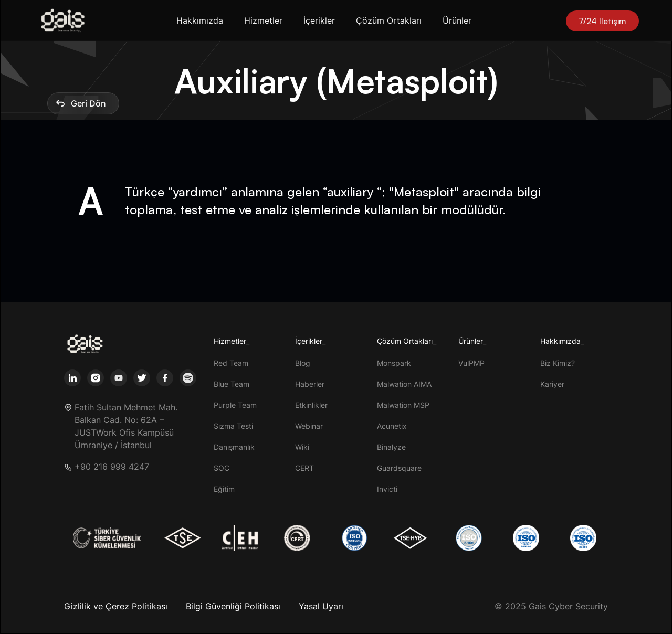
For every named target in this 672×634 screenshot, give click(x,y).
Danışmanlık (234, 447)
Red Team (231, 363)
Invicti (387, 489)
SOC (222, 468)
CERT (304, 468)
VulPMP (471, 363)
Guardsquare (399, 468)
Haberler (310, 384)
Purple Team (235, 405)
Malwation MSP (403, 405)
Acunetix (392, 426)
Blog (303, 363)
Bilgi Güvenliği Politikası (233, 606)
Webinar (309, 426)
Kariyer (552, 384)
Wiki (302, 447)
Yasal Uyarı (321, 606)
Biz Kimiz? (558, 363)
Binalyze (391, 447)
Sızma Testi (233, 426)
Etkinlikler (311, 405)
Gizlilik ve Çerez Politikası (116, 606)
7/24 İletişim (602, 21)
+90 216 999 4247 (112, 467)
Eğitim (224, 489)
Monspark (394, 363)
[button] (202, 21)
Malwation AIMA (404, 384)
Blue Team (232, 384)
